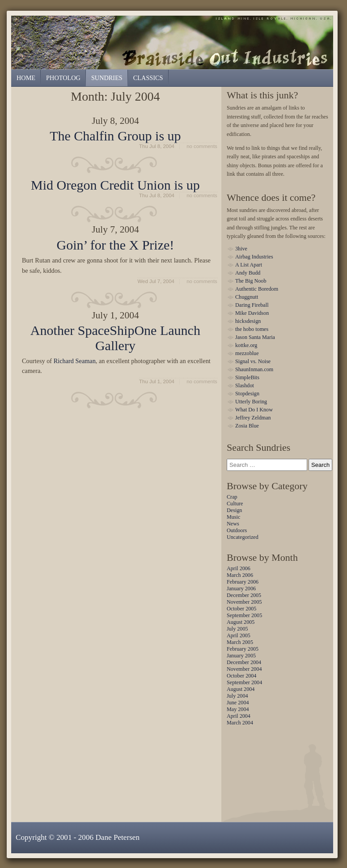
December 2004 (244, 662)
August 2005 (241, 622)
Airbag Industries (254, 257)
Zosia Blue (247, 426)
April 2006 (239, 568)
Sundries (174, 42)
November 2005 (244, 602)
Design (234, 510)
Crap (232, 497)
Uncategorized (243, 537)
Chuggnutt (247, 297)
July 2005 (237, 629)
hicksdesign (248, 321)
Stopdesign (247, 394)
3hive (241, 249)
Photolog (63, 78)
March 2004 (240, 723)
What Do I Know (254, 410)
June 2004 (238, 703)
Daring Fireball (252, 305)
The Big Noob (251, 281)
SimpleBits (247, 377)
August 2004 (241, 689)
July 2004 (237, 696)
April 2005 (239, 635)
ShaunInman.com (254, 369)
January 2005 (241, 656)
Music (233, 517)
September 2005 (244, 615)
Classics (148, 78)
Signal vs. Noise (253, 361)
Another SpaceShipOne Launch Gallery (115, 338)
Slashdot (245, 385)
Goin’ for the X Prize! (115, 245)
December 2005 (244, 595)
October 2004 (241, 676)
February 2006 (243, 582)
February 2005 (243, 649)
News (233, 524)
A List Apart (249, 265)
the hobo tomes (252, 329)
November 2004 (244, 669)
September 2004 (244, 682)
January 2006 (241, 589)
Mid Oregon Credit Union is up (115, 185)
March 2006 (240, 575)
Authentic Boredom (257, 289)
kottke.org (246, 345)
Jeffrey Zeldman (253, 418)
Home (26, 78)
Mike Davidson (252, 313)
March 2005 (240, 642)
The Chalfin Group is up (115, 136)
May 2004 (238, 709)
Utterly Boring (251, 402)
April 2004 (239, 716)
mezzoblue (247, 353)
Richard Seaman (75, 361)
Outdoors (237, 530)
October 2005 (241, 609)
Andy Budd (248, 273)
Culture (235, 504)
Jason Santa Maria (255, 337)
